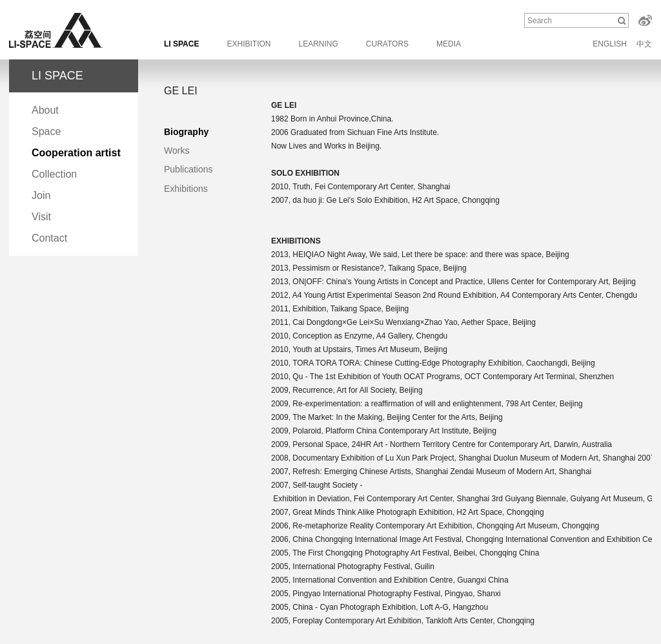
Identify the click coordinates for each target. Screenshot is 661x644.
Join (41, 195)
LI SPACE (181, 44)
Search (540, 21)
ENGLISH (610, 44)
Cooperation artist (76, 153)
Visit (41, 217)
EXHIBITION (249, 44)
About (45, 110)
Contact (49, 238)
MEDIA (449, 44)
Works (177, 151)
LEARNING (318, 44)
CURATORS (387, 44)
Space (46, 131)
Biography (186, 132)
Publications (188, 169)
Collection (54, 174)
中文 (644, 44)
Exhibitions (186, 189)
